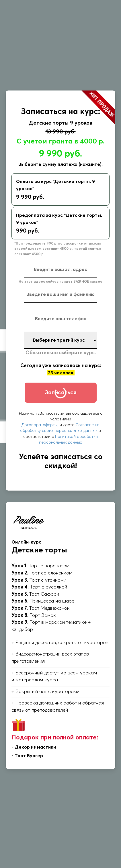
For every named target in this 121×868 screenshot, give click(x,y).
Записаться (61, 392)
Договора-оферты (40, 425)
